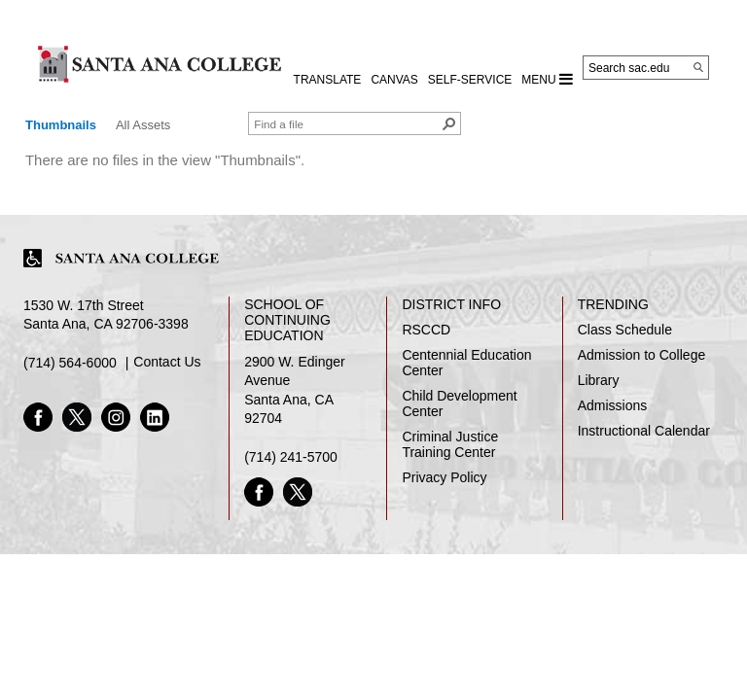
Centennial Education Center (466, 363)
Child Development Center (459, 403)
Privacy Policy (444, 477)
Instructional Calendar (644, 431)
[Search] (698, 67)
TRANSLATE (328, 80)
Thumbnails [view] (61, 125)
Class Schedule (625, 330)
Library (599, 380)
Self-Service (470, 80)
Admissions (613, 405)
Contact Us (167, 362)
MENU (547, 79)
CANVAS (394, 80)
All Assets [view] (143, 125)
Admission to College (642, 355)
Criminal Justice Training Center (450, 444)
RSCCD (426, 330)
